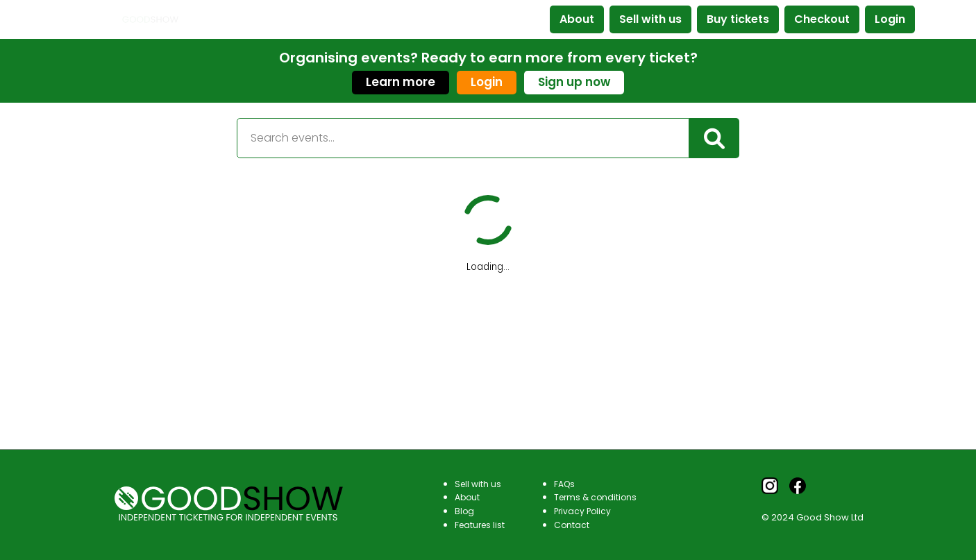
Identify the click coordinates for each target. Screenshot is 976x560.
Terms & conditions (595, 497)
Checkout (822, 19)
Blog (464, 511)
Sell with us (650, 19)
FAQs (564, 484)
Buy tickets (738, 19)
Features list (480, 525)
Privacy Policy (582, 511)
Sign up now (574, 82)
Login (890, 19)
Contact (572, 525)
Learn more (401, 82)
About (577, 19)
